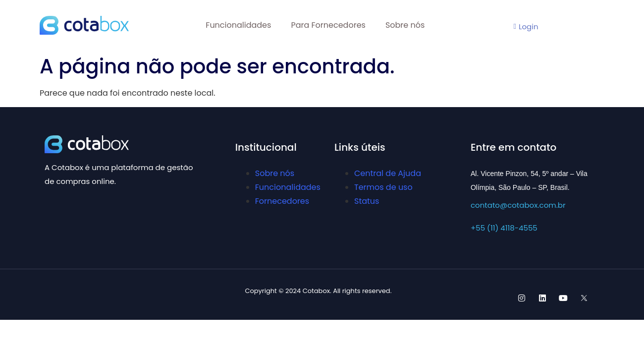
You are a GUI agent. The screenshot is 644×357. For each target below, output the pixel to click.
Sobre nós (405, 25)
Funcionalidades (238, 25)
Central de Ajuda (388, 173)
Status (367, 201)
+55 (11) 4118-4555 (504, 228)
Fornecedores (282, 201)
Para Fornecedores (328, 25)
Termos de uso (383, 187)
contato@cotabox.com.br (518, 205)
